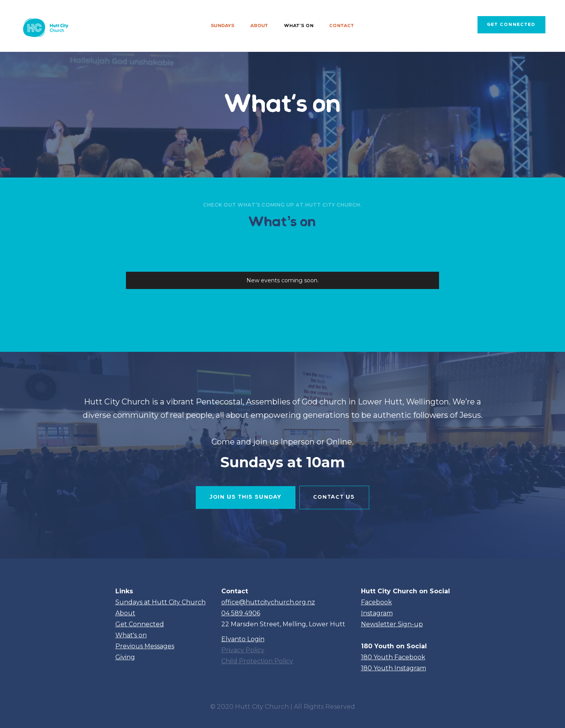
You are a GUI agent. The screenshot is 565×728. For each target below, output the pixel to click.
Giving (125, 657)
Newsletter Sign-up (392, 624)
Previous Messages (145, 646)
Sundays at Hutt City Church (160, 602)
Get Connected (140, 624)
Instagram (377, 613)
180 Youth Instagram (394, 668)
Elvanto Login (243, 639)
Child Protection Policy (257, 661)
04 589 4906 (241, 613)
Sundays (223, 26)
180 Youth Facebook (393, 657)
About (259, 26)
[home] (45, 26)
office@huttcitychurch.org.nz (268, 602)
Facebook (376, 602)
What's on (299, 26)
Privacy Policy (243, 650)
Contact (342, 26)
